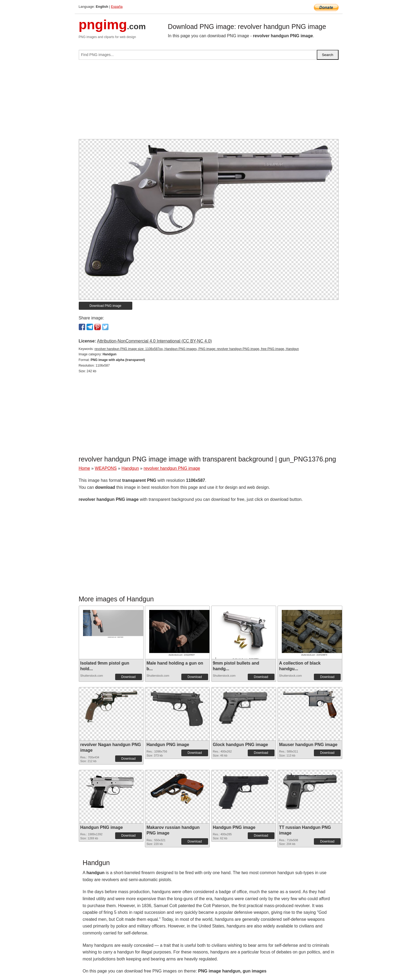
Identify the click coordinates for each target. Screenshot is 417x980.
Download (128, 677)
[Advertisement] (209, 102)
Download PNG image (105, 306)
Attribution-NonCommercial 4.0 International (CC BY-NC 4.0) (154, 341)
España (117, 7)
